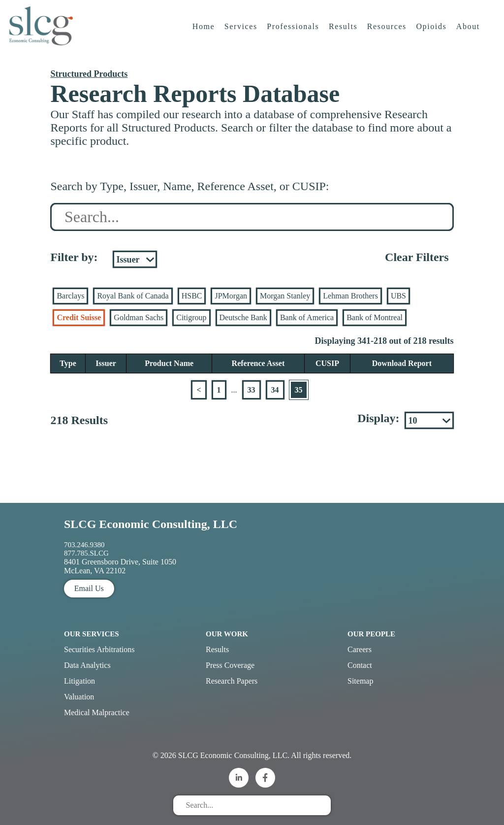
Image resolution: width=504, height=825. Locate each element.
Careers (360, 649)
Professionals (295, 37)
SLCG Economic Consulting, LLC (151, 524)
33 (252, 390)
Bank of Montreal (375, 317)
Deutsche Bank (243, 317)
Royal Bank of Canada (133, 296)
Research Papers (232, 681)
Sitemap (360, 681)
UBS (398, 296)
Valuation (79, 697)
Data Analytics (87, 665)
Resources (388, 37)
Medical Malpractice (97, 712)
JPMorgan (231, 296)
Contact (360, 665)
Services (242, 37)
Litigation (79, 681)
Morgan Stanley (285, 296)
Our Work (227, 634)
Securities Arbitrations (99, 649)
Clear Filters (417, 257)
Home (205, 37)
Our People (371, 634)
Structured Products (89, 74)
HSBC (192, 296)
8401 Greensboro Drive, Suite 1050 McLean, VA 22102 (120, 566)
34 (275, 390)
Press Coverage (230, 665)
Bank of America (307, 317)
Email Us (89, 588)
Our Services (92, 634)
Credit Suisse (79, 317)
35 (299, 390)
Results (345, 37)
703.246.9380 (84, 545)
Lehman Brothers (350, 296)
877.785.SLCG (86, 553)
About (470, 37)
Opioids (433, 37)
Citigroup (191, 317)
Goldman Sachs (139, 317)
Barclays (70, 296)
